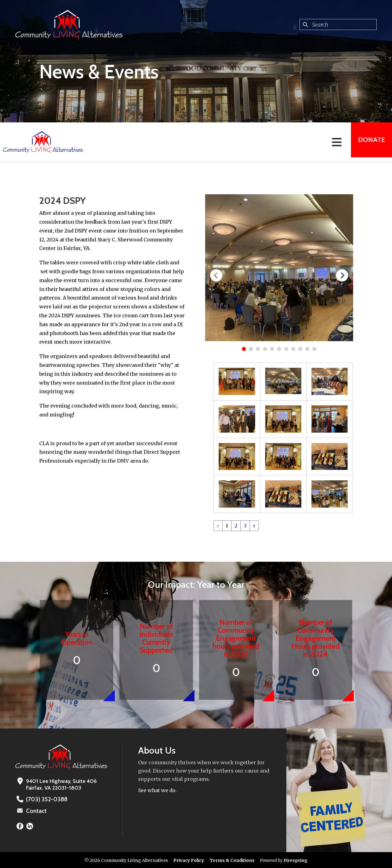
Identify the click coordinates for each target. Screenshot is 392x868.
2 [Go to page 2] (236, 526)
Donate (369, 142)
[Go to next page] (254, 526)
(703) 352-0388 (45, 799)
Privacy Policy (189, 860)
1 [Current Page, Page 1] (227, 526)
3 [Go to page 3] (245, 526)
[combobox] (338, 24)
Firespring (296, 860)
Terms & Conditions (232, 860)
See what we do (157, 790)
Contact (36, 810)
